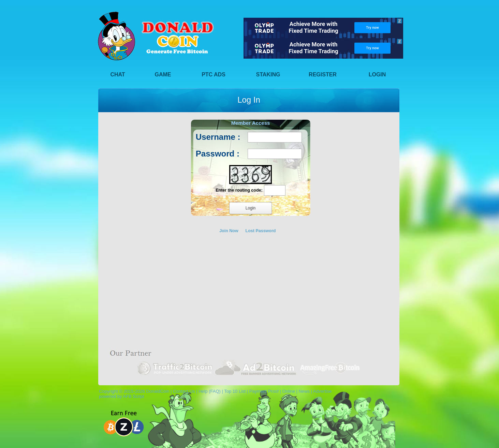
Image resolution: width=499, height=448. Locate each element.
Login (377, 74)
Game (163, 74)
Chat (118, 74)
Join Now (229, 231)
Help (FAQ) (210, 391)
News (304, 391)
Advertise (322, 391)
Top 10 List (235, 391)
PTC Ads (214, 74)
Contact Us (184, 391)
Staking (268, 74)
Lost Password (261, 231)
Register (323, 74)
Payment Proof (264, 391)
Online (289, 391)
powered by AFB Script (120, 396)
